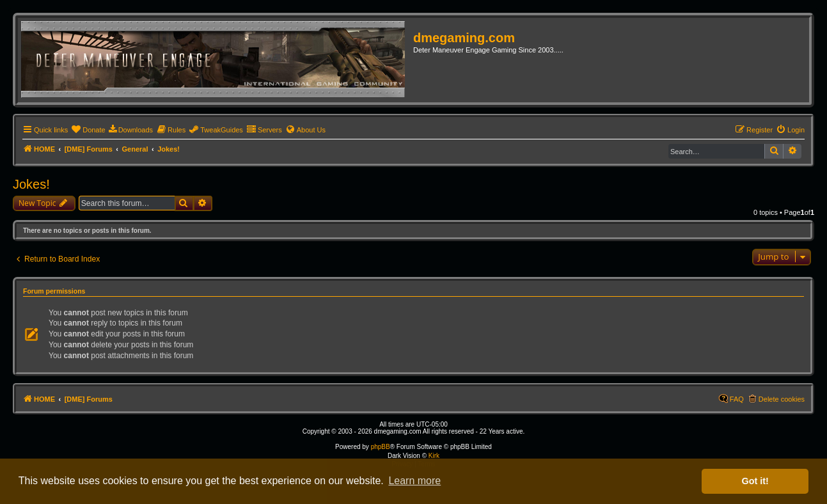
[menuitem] (88, 130)
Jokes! (31, 184)
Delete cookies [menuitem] (782, 399)
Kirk (434, 456)
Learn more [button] (414, 481)
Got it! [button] (755, 481)
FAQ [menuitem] (737, 399)
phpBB (381, 447)
